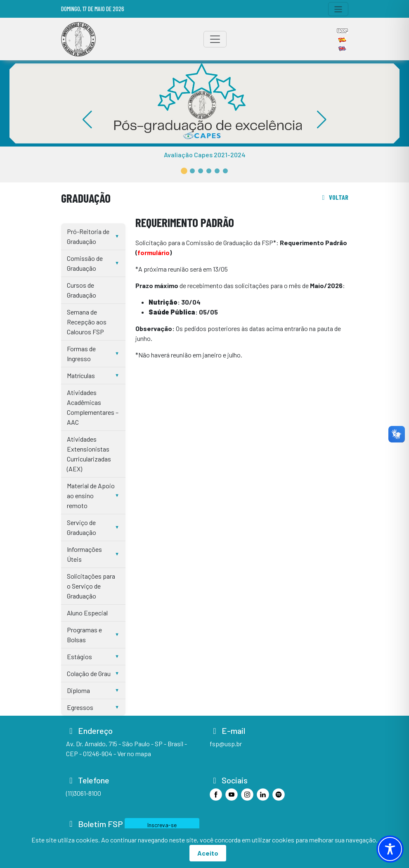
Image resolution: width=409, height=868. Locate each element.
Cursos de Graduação (82, 290)
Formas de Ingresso (81, 354)
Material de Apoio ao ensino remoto (91, 495)
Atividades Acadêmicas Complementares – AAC (93, 407)
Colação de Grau (89, 673)
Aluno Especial (87, 613)
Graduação (86, 198)
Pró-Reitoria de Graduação (88, 236)
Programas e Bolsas (84, 635)
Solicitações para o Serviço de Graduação (91, 586)
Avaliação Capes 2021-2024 (205, 155)
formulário (154, 252)
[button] (184, 171)
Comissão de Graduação (85, 263)
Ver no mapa (134, 753)
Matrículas (81, 375)
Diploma (78, 690)
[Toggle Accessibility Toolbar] (390, 849)
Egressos (80, 707)
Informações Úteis (84, 554)
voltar (334, 197)
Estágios (79, 656)
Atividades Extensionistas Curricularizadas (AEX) (89, 454)
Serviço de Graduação (82, 527)
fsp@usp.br (226, 744)
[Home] (78, 39)
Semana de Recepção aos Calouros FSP (87, 322)
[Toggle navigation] (338, 9)
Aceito (208, 853)
